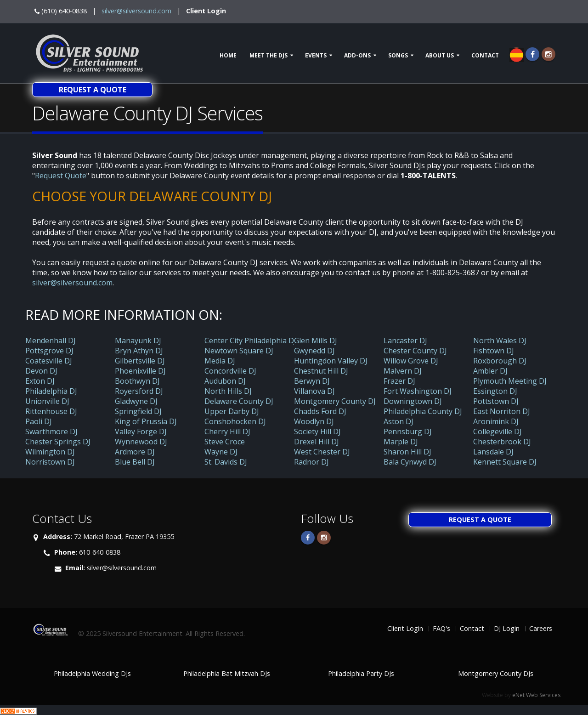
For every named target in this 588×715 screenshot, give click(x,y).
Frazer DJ (399, 381)
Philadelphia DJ (51, 391)
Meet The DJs (269, 55)
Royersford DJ (139, 391)
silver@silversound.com (136, 11)
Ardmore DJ (135, 452)
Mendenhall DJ (51, 340)
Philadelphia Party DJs (361, 673)
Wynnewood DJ (141, 442)
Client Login (206, 11)
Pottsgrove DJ (49, 351)
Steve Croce (225, 442)
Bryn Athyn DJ (139, 351)
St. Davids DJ (226, 462)
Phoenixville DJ (140, 371)
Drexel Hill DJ (317, 442)
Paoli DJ (39, 421)
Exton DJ (40, 381)
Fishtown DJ (494, 351)
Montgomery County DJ (335, 401)
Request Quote (61, 176)
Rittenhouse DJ (51, 411)
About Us (440, 55)
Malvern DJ (403, 371)
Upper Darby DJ (232, 411)
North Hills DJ (228, 391)
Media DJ (220, 361)
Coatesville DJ (49, 361)
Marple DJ (401, 442)
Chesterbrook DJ (502, 442)
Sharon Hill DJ (407, 452)
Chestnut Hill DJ (321, 371)
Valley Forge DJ (141, 431)
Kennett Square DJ (505, 462)
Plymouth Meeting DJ (510, 381)
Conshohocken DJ (235, 421)
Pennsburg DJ (408, 431)
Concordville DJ (230, 371)
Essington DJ (495, 391)
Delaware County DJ (239, 401)
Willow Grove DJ (411, 361)
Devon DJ (41, 371)
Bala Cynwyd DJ (410, 462)
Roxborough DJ (500, 361)
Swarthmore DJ (51, 431)
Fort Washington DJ (418, 391)
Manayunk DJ (138, 340)
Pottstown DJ (496, 401)
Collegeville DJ (498, 431)
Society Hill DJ (317, 431)
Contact (485, 55)
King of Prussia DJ (146, 421)
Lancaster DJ (405, 340)
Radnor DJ (311, 462)
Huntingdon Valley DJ (331, 361)
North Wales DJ (500, 340)
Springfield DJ (138, 411)
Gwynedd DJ (314, 351)
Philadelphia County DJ (423, 411)
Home (228, 55)
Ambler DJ (490, 371)
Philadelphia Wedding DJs (92, 673)
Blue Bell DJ (135, 462)
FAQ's (441, 628)
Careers (541, 628)
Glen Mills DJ (316, 340)
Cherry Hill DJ (227, 431)
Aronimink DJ (496, 421)
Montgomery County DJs (496, 673)
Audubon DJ (225, 381)
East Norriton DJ (502, 411)
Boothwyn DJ (137, 381)
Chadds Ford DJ (320, 411)
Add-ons (357, 55)
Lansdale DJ (493, 452)
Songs (398, 55)
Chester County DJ (415, 351)
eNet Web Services (536, 695)
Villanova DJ (314, 391)
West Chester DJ (322, 452)
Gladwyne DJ (136, 401)
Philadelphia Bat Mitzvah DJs (227, 673)
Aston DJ (399, 421)
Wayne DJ (221, 452)
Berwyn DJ (312, 381)
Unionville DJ (47, 401)
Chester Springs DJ (58, 442)
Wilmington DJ (50, 452)
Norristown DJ (50, 462)
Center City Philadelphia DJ (250, 340)
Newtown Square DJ (239, 351)
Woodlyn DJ (314, 421)
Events (316, 55)
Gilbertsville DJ (140, 361)
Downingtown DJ (413, 401)
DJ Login (507, 628)
